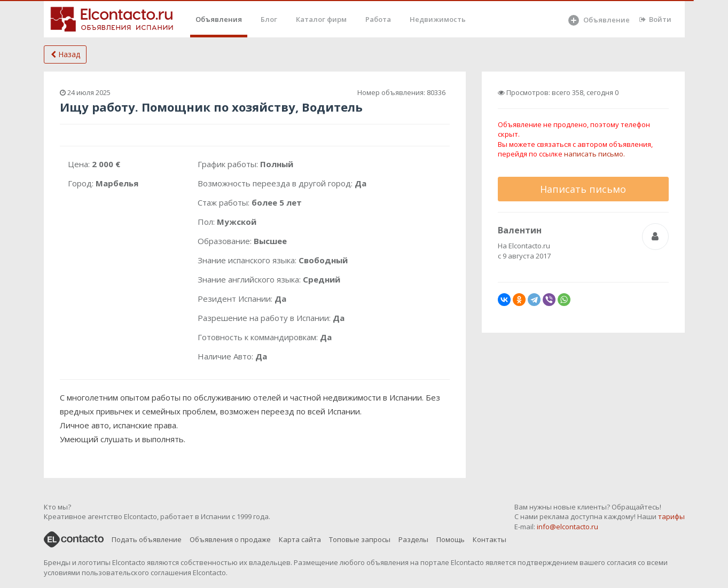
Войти (655, 19)
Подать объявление (147, 539)
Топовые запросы (360, 539)
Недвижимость (438, 19)
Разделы (413, 539)
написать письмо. (594, 154)
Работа (378, 19)
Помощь (451, 539)
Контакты (490, 539)
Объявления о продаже (230, 539)
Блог (269, 19)
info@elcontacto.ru (567, 527)
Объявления (219, 19)
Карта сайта (300, 539)
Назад (65, 54)
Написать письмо (583, 189)
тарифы (671, 516)
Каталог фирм (321, 19)
